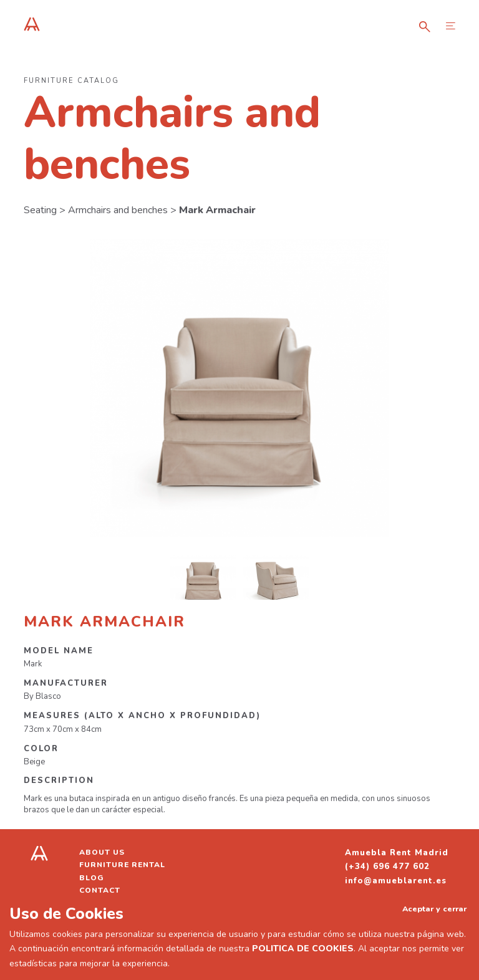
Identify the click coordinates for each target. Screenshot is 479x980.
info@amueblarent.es (396, 881)
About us (102, 852)
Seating (40, 210)
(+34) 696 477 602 (387, 867)
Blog (92, 878)
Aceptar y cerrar (434, 909)
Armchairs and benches (118, 210)
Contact (100, 890)
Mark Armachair (217, 210)
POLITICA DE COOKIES (303, 949)
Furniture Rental (122, 865)
